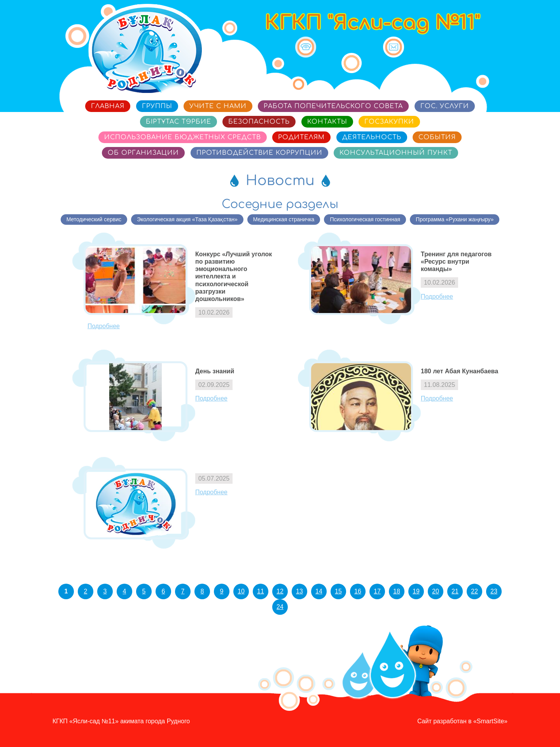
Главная (108, 106)
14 (319, 591)
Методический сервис (94, 219)
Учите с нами (218, 106)
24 (280, 607)
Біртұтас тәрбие (178, 122)
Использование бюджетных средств (183, 137)
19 (416, 591)
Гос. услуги (445, 106)
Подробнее (104, 326)
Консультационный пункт (396, 153)
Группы (157, 106)
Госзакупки (389, 122)
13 (299, 591)
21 (455, 591)
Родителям (301, 137)
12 (280, 591)
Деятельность (372, 137)
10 (241, 591)
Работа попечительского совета (333, 106)
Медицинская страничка (284, 219)
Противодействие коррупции (259, 153)
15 (338, 591)
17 (377, 591)
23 (494, 591)
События (437, 137)
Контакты (327, 122)
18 (397, 591)
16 (358, 591)
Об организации (143, 153)
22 (474, 591)
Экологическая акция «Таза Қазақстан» (187, 219)
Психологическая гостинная (365, 219)
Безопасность (259, 122)
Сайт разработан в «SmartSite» (462, 721)
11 (261, 591)
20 (436, 591)
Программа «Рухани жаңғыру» (455, 219)
